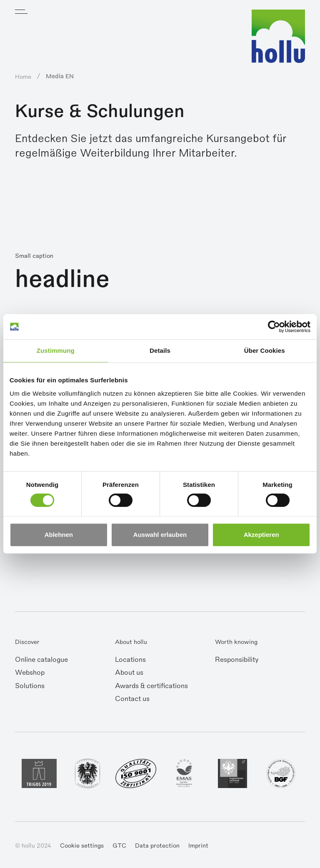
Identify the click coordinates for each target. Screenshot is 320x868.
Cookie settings (82, 846)
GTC (119, 846)
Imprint (198, 846)
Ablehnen (59, 535)
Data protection (157, 846)
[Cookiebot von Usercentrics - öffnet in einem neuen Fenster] (274, 327)
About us (129, 673)
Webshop (30, 673)
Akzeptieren (261, 535)
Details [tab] (160, 350)
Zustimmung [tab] (56, 350)
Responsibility (237, 660)
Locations (130, 660)
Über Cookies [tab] (265, 350)
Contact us (132, 699)
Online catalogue (41, 660)
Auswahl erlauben (160, 535)
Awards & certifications (151, 686)
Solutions (30, 686)
